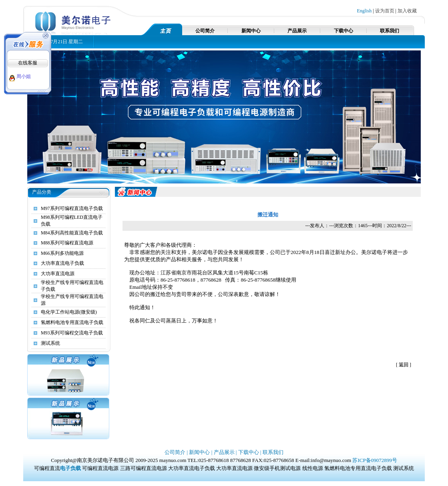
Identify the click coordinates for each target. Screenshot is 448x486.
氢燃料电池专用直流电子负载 (72, 322)
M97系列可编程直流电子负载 (72, 208)
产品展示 (297, 31)
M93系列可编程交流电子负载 (72, 333)
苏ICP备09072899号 (375, 460)
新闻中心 (251, 31)
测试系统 (50, 343)
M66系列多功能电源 (62, 253)
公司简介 (205, 31)
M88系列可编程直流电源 (67, 243)
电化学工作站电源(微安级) (69, 312)
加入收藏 (407, 11)
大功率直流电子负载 (62, 263)
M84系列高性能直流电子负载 (72, 233)
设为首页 (385, 11)
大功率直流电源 (58, 274)
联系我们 (390, 31)
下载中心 (344, 31)
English (365, 11)
